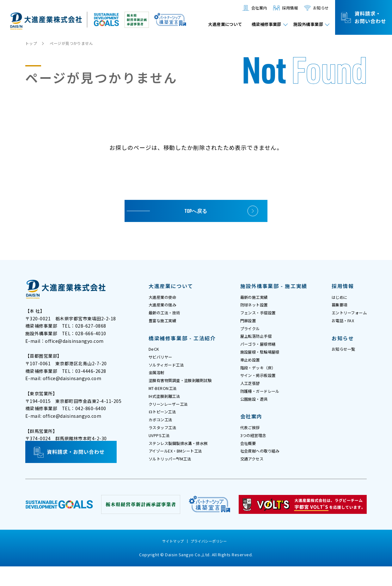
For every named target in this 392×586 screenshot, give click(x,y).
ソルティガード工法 (169, 372)
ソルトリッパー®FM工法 (174, 478)
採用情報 (286, 8)
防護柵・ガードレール (263, 404)
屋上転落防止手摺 (259, 342)
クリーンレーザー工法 (171, 416)
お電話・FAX (339, 324)
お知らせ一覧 (340, 354)
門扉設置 (249, 324)
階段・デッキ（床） (261, 378)
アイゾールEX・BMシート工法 (180, 469)
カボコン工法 (162, 434)
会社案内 (253, 8)
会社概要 (249, 460)
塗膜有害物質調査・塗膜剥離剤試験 (185, 390)
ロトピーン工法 (165, 425)
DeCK (155, 354)
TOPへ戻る (196, 211)
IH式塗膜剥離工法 (167, 407)
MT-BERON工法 (166, 398)
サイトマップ (171, 561)
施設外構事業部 (306, 25)
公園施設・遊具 (256, 413)
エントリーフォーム (346, 316)
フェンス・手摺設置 (261, 316)
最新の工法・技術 (167, 316)
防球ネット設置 (256, 307)
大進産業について (213, 25)
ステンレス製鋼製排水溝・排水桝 (183, 460)
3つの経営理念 (255, 452)
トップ (32, 43)
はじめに (335, 298)
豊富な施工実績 (165, 324)
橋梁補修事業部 (260, 25)
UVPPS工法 (161, 452)
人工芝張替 (252, 395)
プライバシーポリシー (210, 561)
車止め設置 (252, 369)
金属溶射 (158, 381)
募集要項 (335, 307)
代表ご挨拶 (252, 443)
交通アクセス (254, 478)
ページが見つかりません (74, 43)
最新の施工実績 (256, 298)
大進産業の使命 (165, 298)
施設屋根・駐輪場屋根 (263, 360)
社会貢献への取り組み (263, 469)
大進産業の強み (165, 307)
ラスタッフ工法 (165, 443)
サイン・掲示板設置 (261, 386)
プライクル (252, 333)
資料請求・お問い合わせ (364, 17)
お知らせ (319, 8)
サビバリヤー (162, 363)
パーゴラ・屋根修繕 (261, 351)
